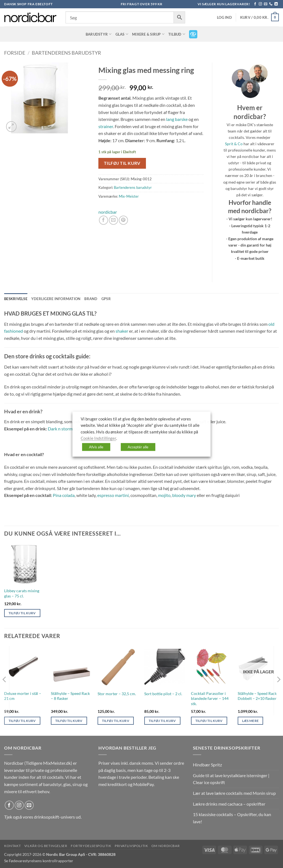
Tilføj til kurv (122, 163)
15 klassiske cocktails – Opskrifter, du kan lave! (232, 818)
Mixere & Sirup (148, 34)
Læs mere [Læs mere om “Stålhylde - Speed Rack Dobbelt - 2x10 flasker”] (251, 721)
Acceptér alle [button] (138, 447)
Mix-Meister (129, 196)
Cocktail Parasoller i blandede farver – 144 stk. (210, 698)
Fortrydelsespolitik (91, 846)
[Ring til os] (271, 4)
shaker (122, 331)
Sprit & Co (234, 144)
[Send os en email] (266, 4)
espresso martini (113, 495)
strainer (106, 126)
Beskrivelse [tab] (16, 299)
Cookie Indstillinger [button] (98, 438)
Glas (122, 34)
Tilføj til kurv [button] (22, 613)
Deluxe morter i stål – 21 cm (23, 696)
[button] (224, 18)
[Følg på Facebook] (255, 4)
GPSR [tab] (106, 299)
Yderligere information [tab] (56, 299)
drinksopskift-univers (54, 817)
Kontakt (12, 846)
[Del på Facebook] (103, 220)
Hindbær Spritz (207, 765)
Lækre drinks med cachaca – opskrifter (229, 804)
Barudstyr (99, 34)
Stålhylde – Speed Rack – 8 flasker (70, 696)
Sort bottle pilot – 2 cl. (163, 694)
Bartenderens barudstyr (66, 53)
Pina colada (64, 495)
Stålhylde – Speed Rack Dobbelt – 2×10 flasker (257, 696)
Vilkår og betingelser (46, 846)
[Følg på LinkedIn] (276, 4)
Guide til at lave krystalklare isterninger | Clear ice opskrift (231, 779)
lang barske (177, 119)
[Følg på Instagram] (260, 4)
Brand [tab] (91, 299)
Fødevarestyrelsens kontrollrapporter (41, 861)
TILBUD (177, 34)
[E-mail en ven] (113, 220)
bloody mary (184, 495)
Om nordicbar (166, 846)
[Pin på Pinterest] (123, 220)
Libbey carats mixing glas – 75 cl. (22, 593)
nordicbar (108, 212)
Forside (15, 53)
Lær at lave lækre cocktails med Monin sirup (234, 793)
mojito (164, 495)
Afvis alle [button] (96, 447)
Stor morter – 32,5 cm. (117, 694)
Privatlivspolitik (131, 846)
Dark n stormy (61, 429)
